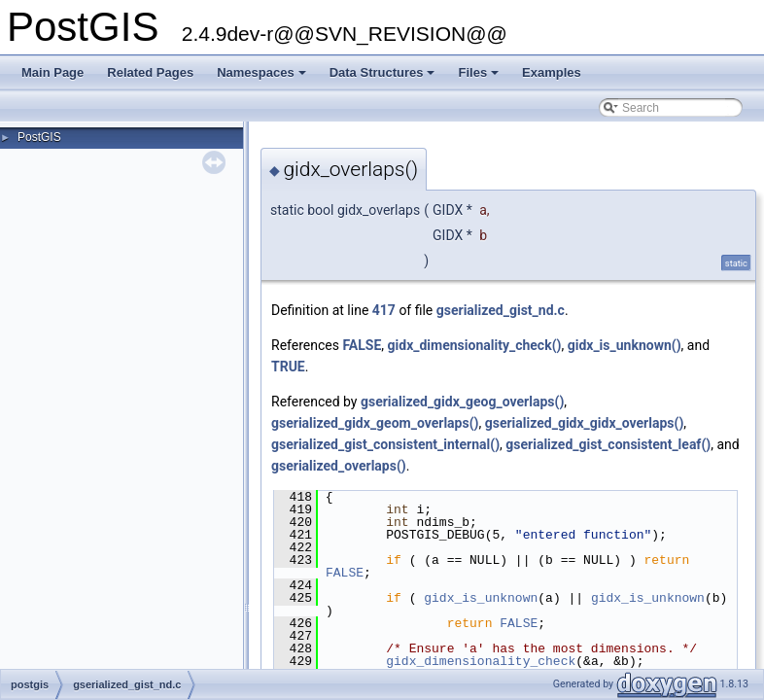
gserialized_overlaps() (339, 466)
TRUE (288, 367)
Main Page (52, 72)
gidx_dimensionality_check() (475, 345)
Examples (552, 72)
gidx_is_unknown (481, 598)
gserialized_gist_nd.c (501, 310)
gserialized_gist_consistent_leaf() (608, 444)
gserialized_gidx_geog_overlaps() (462, 402)
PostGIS (39, 137)
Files (480, 78)
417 (384, 310)
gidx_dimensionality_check (481, 661)
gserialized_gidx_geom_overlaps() (375, 423)
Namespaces (263, 78)
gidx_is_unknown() (625, 345)
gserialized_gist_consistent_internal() (385, 444)
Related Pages (150, 72)
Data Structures (384, 78)
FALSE (362, 345)
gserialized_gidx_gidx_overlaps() (585, 423)
